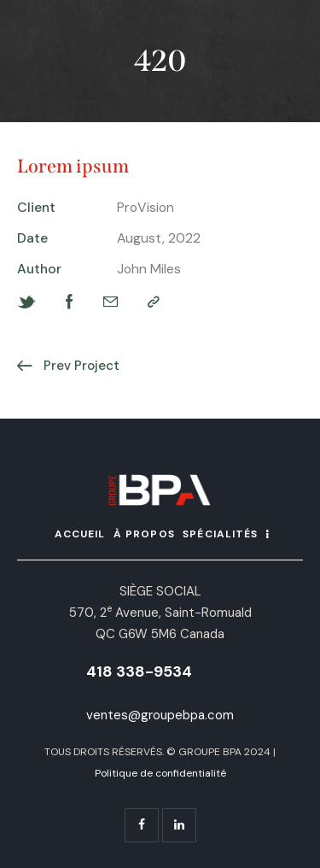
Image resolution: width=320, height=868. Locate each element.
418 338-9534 (139, 672)
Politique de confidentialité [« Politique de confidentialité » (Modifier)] (160, 773)
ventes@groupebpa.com (160, 715)
